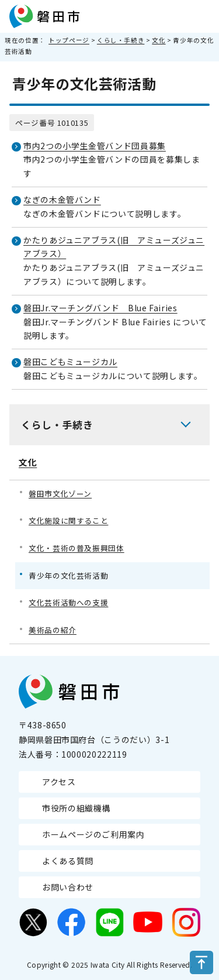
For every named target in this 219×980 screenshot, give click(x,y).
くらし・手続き (121, 40)
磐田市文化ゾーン (60, 494)
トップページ (69, 40)
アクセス (59, 782)
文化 (159, 40)
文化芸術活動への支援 (68, 602)
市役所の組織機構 (76, 808)
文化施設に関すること (68, 520)
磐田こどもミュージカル (70, 362)
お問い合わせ (68, 887)
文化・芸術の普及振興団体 (77, 548)
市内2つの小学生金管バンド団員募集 (95, 146)
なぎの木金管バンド (62, 200)
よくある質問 (68, 861)
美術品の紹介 (53, 630)
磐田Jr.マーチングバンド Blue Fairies (100, 308)
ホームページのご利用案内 (93, 834)
